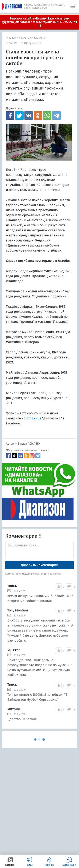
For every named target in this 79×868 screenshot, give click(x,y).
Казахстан (40, 38)
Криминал (25, 38)
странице (34, 418)
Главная (11, 38)
